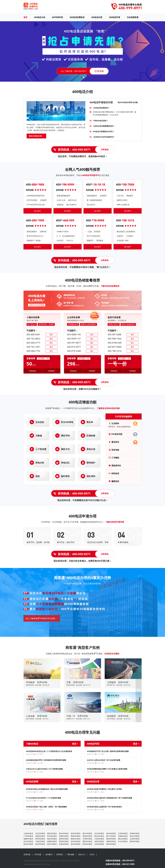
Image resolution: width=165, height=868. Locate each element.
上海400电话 (28, 833)
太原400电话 (135, 839)
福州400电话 (111, 839)
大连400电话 (99, 839)
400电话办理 (97, 17)
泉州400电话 (111, 844)
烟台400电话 (52, 839)
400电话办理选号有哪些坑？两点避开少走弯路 (104, 789)
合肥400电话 (64, 836)
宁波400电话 (40, 841)
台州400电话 (99, 844)
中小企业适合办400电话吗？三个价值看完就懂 (43, 798)
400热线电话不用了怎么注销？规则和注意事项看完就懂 (108, 751)
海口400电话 (135, 836)
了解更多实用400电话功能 (108, 408)
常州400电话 (52, 836)
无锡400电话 (123, 836)
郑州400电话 (40, 839)
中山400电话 (123, 841)
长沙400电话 (99, 833)
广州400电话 (28, 836)
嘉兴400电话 (64, 833)
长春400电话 (64, 844)
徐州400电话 (76, 833)
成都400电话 (28, 839)
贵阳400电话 (76, 836)
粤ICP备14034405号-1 (73, 861)
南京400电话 (28, 844)
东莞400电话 (99, 841)
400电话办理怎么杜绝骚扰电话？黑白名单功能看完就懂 (47, 789)
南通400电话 (52, 841)
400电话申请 (114, 17)
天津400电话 (87, 839)
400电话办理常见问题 (82, 732)
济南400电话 (111, 841)
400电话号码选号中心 (92, 175)
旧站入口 (82, 854)
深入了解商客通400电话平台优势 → (42, 618)
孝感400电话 (135, 833)
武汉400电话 (28, 841)
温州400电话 (64, 839)
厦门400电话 (111, 836)
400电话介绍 (40, 17)
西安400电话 (52, 833)
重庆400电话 (87, 841)
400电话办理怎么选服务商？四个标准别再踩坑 (104, 807)
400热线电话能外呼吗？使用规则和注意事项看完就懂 (46, 760)
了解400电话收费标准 (110, 286)
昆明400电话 (64, 841)
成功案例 (49, 854)
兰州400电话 (123, 833)
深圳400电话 (87, 836)
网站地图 (71, 854)
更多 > (75, 744)
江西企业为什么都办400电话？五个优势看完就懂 (44, 769)
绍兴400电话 (111, 833)
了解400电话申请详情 (115, 522)
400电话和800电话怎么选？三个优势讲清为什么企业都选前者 (49, 751)
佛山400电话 (123, 839)
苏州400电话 (87, 844)
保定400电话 (76, 844)
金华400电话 (76, 841)
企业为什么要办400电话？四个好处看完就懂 (104, 760)
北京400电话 (40, 833)
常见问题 (38, 854)
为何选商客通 (133, 17)
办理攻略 (99, 71)
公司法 (92, 854)
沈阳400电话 (40, 836)
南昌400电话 (76, 839)
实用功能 (27, 854)
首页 (25, 17)
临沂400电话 (52, 844)
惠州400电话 (135, 841)
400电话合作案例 (112, 654)
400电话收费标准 (77, 17)
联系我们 (60, 854)
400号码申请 (57, 17)
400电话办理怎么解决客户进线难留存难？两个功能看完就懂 (109, 798)
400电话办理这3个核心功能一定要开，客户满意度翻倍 (46, 807)
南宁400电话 (87, 833)
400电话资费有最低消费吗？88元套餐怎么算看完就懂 (107, 769)
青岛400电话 (99, 836)
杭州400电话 (40, 844)
